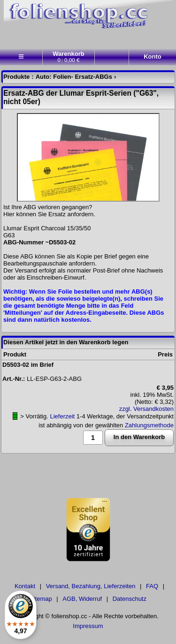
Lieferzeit (62, 416)
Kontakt (25, 586)
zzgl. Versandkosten (146, 409)
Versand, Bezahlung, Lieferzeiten (91, 586)
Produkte (16, 77)
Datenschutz (130, 599)
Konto (153, 57)
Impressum (88, 626)
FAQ (152, 586)
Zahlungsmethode (149, 425)
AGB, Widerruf (82, 599)
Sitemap (41, 599)
